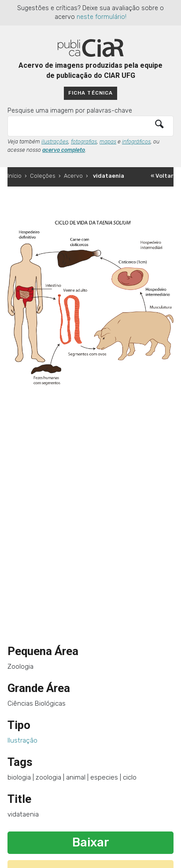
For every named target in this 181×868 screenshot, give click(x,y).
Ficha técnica (90, 93)
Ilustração (22, 740)
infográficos (136, 142)
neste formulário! (102, 17)
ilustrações (55, 142)
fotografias (84, 142)
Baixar (91, 842)
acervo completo (64, 150)
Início (15, 176)
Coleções (43, 176)
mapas (108, 142)
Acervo (73, 176)
